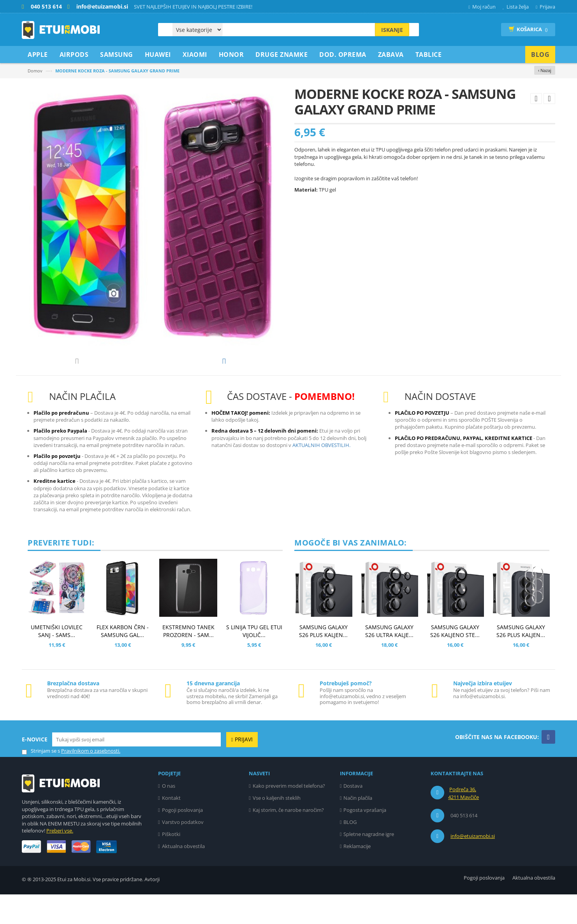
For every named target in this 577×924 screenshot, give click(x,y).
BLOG (350, 852)
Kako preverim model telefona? (289, 815)
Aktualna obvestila (183, 876)
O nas (169, 815)
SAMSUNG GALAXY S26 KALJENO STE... (455, 661)
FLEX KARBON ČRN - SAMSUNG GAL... (123, 661)
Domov (35, 71)
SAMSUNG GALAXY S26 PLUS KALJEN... (323, 661)
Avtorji (152, 909)
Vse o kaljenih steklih (277, 827)
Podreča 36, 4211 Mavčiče (464, 823)
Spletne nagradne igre (369, 864)
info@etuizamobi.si (473, 866)
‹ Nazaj (545, 70)
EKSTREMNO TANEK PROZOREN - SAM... (188, 661)
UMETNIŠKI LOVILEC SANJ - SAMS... (57, 661)
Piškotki (171, 864)
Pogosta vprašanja (365, 840)
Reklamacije (357, 876)
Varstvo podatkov (183, 852)
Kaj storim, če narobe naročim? (288, 840)
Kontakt (171, 827)
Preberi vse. (60, 860)
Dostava (353, 815)
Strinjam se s (41, 781)
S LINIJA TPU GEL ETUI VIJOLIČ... (254, 661)
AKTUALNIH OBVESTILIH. (321, 475)
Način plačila (358, 827)
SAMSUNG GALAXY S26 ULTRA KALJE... (389, 661)
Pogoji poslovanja (182, 840)
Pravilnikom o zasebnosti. (91, 780)
